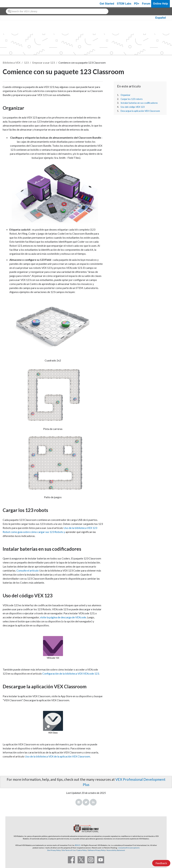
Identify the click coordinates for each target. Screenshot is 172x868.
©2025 (78, 845)
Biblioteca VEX (12, 63)
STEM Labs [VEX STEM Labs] (124, 4)
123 (26, 63)
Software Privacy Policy (97, 850)
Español (161, 18)
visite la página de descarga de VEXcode (63, 617)
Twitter (86, 802)
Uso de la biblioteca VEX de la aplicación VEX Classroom (57, 756)
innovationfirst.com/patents (129, 848)
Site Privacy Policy (54, 850)
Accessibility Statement (116, 850)
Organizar (125, 95)
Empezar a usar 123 (44, 63)
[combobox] (57, 11)
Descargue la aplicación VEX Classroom (140, 111)
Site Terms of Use (69, 850)
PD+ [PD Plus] (137, 4)
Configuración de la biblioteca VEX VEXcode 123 (71, 673)
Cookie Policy (82, 850)
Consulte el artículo (28, 570)
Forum (146, 4)
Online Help (160, 4)
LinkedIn (93, 802)
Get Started (107, 4)
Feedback (161, 863)
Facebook (79, 802)
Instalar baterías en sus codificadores (139, 103)
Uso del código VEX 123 (133, 107)
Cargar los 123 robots (132, 99)
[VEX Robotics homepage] (9, 4)
